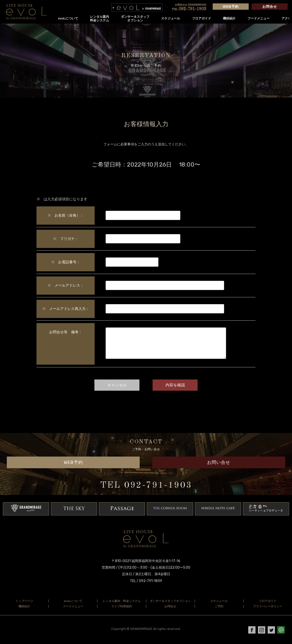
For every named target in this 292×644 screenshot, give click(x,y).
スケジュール (171, 18)
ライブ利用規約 (122, 609)
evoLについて (68, 18)
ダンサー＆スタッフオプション (135, 18)
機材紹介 (229, 18)
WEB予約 (231, 7)
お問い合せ (219, 465)
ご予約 (219, 609)
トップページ (24, 604)
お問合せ (270, 7)
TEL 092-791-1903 (146, 488)
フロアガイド (202, 18)
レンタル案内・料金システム (122, 604)
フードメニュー (259, 18)
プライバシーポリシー (268, 609)
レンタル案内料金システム (100, 18)
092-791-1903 (189, 9)
